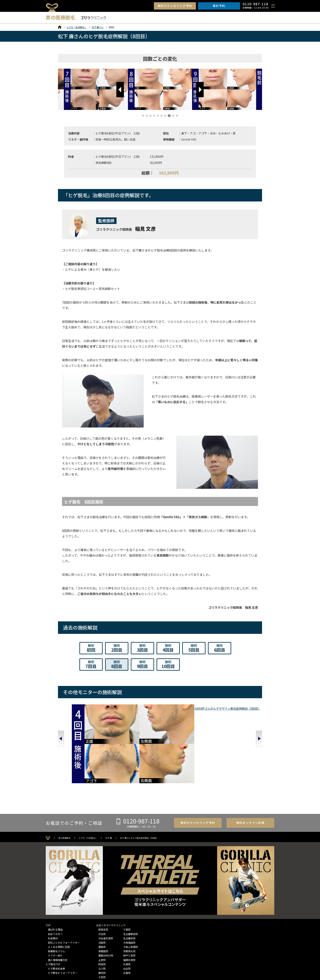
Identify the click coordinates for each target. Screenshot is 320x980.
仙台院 (127, 924)
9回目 (142, 664)
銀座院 (102, 902)
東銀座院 (103, 907)
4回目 (168, 648)
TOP (48, 881)
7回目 (91, 664)
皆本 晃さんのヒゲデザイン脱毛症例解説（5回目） (119, 734)
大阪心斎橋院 (131, 902)
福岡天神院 (129, 915)
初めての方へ (55, 889)
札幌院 (127, 920)
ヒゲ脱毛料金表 (57, 924)
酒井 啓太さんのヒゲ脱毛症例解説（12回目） (242, 734)
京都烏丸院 (129, 907)
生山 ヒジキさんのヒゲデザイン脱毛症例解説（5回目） (160, 734)
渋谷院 (102, 889)
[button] (120, 90)
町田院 (102, 920)
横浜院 (102, 928)
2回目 (117, 648)
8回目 (117, 664)
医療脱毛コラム (57, 907)
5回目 (194, 648)
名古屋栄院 (129, 894)
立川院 (102, 924)
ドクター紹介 (55, 911)
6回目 (220, 648)
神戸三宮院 (129, 911)
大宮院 (102, 932)
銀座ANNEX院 (106, 911)
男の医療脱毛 (64, 793)
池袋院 (102, 898)
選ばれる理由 (55, 885)
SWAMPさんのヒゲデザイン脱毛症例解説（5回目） (78, 734)
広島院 (127, 928)
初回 (91, 648)
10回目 (168, 664)
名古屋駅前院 (131, 889)
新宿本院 (103, 885)
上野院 (102, 915)
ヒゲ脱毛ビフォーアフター (63, 928)
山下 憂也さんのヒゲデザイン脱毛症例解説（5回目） (201, 734)
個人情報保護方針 (58, 915)
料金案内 (53, 894)
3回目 (142, 648)
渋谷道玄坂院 (106, 894)
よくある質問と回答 (59, 902)
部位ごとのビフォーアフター (64, 898)
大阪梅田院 (129, 898)
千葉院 (127, 885)
